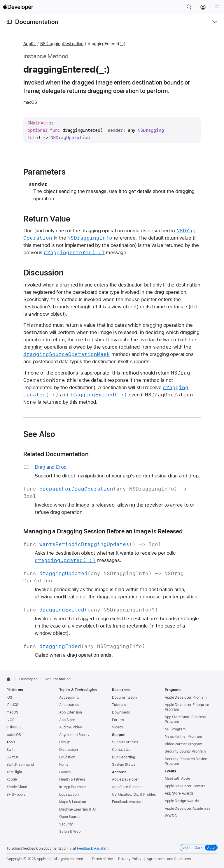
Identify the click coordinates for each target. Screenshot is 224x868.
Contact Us (121, 750)
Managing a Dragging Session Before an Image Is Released (103, 531)
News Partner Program (183, 737)
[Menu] (217, 7)
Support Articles (125, 742)
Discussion (43, 273)
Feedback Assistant (128, 802)
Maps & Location (73, 802)
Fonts (64, 765)
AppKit (30, 44)
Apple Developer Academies (188, 809)
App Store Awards (179, 793)
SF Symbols (16, 795)
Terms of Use (102, 859)
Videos (117, 727)
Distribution (69, 750)
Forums (118, 720)
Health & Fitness (72, 779)
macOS (12, 712)
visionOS (14, 727)
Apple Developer (125, 779)
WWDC (171, 816)
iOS (9, 697)
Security (66, 824)
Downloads (121, 712)
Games (65, 772)
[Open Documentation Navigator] (9, 22)
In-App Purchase (73, 787)
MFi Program (175, 729)
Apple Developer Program (186, 697)
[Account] (203, 7)
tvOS (10, 720)
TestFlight (14, 772)
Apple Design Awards (182, 801)
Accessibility (69, 697)
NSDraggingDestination (62, 44)
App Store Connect (127, 787)
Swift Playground (20, 765)
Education (67, 757)
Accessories (69, 705)
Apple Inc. (45, 859)
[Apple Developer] (18, 7)
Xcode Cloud (17, 787)
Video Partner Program (183, 744)
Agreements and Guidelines (169, 859)
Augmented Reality (74, 735)
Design (65, 742)
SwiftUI (12, 757)
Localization (69, 795)
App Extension (70, 712)
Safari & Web (70, 832)
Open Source (70, 817)
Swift (10, 750)
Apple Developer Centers (185, 786)
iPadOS (12, 705)
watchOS (14, 735)
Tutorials (119, 705)
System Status (124, 765)
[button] (189, 7)
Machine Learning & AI (77, 809)
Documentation (37, 22)
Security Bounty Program (185, 751)
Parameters (44, 172)
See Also (39, 434)
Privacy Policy (130, 859)
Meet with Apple (177, 779)
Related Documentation (56, 454)
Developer (28, 679)
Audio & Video (70, 727)
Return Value (47, 219)
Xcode (12, 779)
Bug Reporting (123, 757)
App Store (67, 720)
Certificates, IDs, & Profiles (134, 795)
